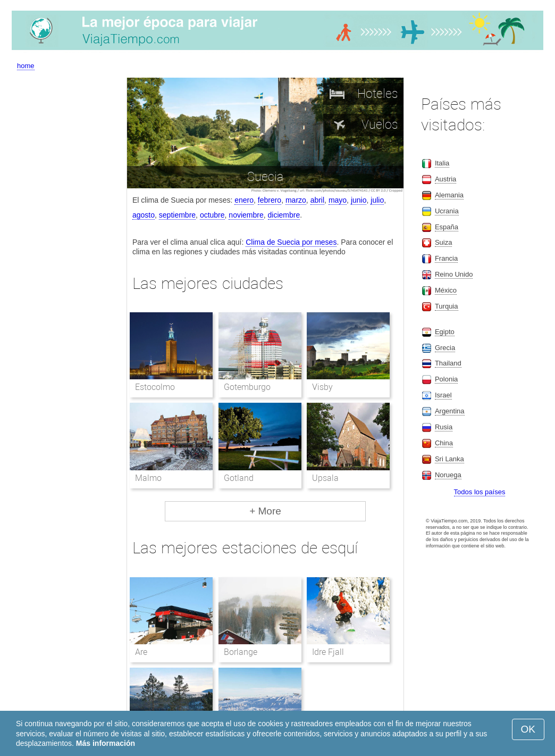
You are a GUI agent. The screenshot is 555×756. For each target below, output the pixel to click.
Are (141, 652)
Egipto (445, 332)
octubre (212, 215)
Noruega (448, 475)
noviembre (246, 215)
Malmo (148, 478)
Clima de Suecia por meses (291, 242)
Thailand (448, 363)
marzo (296, 200)
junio (359, 200)
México (446, 290)
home (26, 66)
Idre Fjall (328, 652)
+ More (265, 511)
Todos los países (480, 492)
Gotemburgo (247, 387)
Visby (322, 387)
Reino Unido (454, 274)
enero (244, 200)
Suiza (444, 242)
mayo (338, 200)
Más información (106, 743)
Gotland (239, 478)
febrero (270, 200)
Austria (445, 179)
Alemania (449, 195)
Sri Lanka (449, 459)
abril (317, 200)
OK (528, 729)
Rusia (444, 427)
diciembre (284, 215)
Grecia (445, 348)
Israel (443, 395)
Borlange (241, 652)
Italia (442, 163)
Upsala (325, 478)
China (444, 443)
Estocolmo (155, 387)
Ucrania (447, 211)
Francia (446, 258)
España (447, 227)
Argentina (450, 411)
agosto (144, 215)
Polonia (446, 379)
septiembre (177, 215)
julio (377, 200)
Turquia (447, 306)
